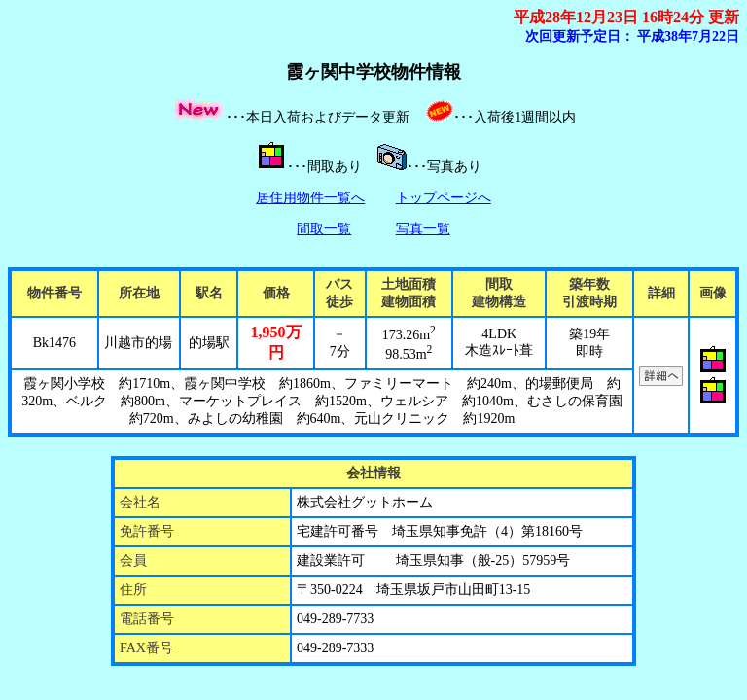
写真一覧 (423, 229)
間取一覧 (324, 229)
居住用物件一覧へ (310, 198)
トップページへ (444, 198)
